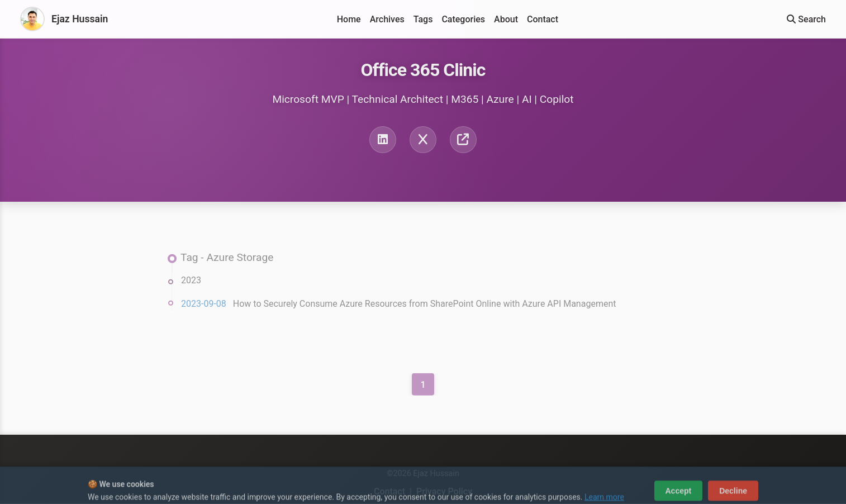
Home (349, 19)
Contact (543, 19)
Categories (463, 19)
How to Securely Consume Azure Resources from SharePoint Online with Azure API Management (425, 306)
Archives (387, 19)
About (506, 19)
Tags (423, 19)
